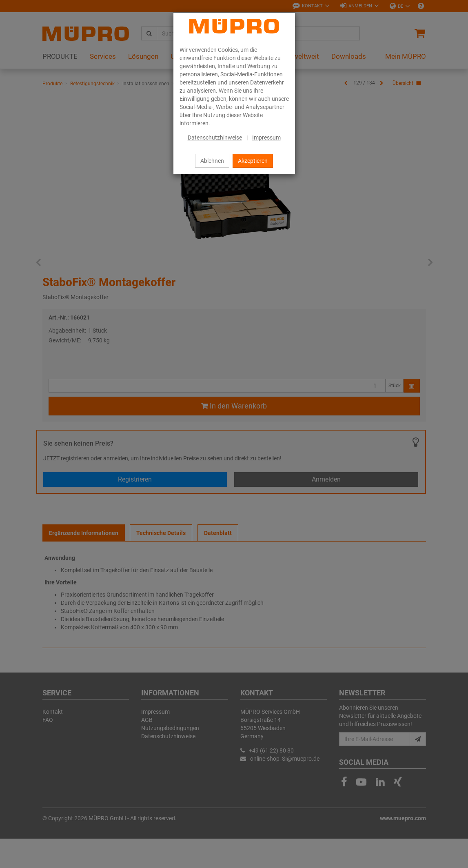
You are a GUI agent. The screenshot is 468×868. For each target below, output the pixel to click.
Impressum (266, 138)
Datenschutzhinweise (215, 138)
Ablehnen (212, 161)
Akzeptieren (253, 161)
